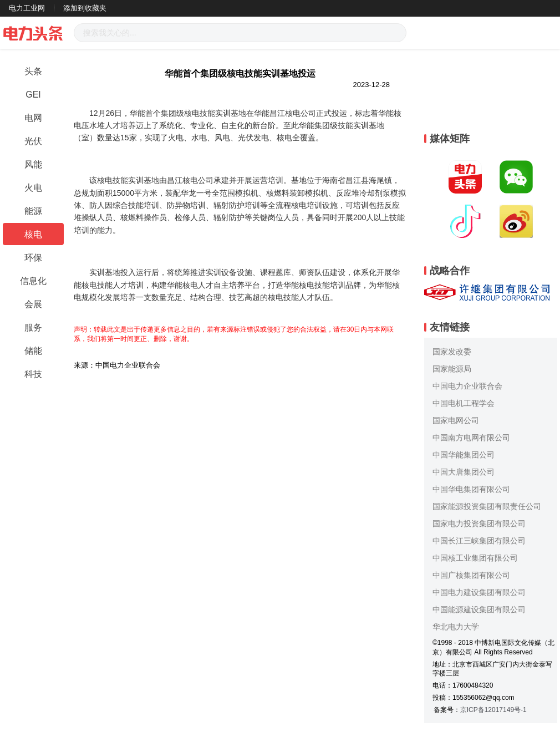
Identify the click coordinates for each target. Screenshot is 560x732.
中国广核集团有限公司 (471, 575)
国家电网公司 (456, 420)
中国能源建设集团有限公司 (479, 609)
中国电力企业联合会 (467, 386)
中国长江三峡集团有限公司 (479, 541)
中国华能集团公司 (464, 455)
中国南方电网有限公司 (471, 438)
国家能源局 (452, 369)
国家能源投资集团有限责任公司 (487, 506)
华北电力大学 (456, 627)
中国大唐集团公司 (464, 472)
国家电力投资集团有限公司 (479, 523)
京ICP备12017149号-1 (493, 710)
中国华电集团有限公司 (471, 489)
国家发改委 (452, 352)
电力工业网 (27, 8)
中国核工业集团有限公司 (475, 558)
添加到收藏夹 (85, 8)
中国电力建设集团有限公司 (479, 592)
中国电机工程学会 (464, 403)
